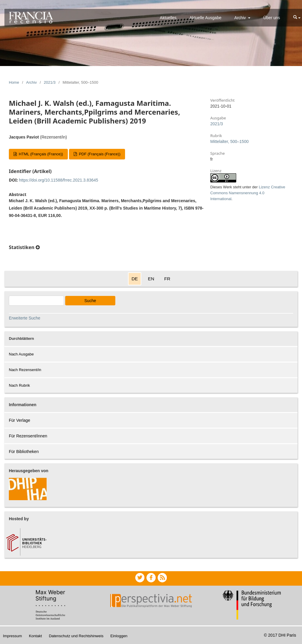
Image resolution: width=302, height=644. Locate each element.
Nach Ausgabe (21, 354)
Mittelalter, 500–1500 (229, 141)
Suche (90, 301)
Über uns (272, 18)
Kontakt (35, 636)
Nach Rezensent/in (25, 370)
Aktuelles (168, 18)
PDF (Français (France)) (99, 154)
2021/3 (50, 82)
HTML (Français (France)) (40, 154)
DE (135, 279)
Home (14, 82)
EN (151, 279)
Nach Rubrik (19, 385)
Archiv (241, 18)
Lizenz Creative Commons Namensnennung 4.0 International (248, 193)
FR (167, 279)
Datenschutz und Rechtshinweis (76, 636)
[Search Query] (36, 301)
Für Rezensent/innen (28, 436)
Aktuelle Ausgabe (206, 18)
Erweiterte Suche (25, 318)
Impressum (12, 636)
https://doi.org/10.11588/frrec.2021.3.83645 (59, 180)
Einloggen (119, 636)
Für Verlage (19, 420)
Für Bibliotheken (24, 452)
